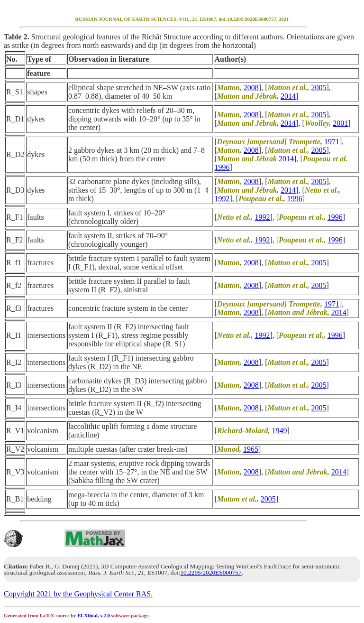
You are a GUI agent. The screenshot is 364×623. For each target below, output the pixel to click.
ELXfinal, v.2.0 (94, 616)
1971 (332, 142)
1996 (222, 167)
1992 (222, 199)
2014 (288, 96)
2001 (340, 123)
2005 (319, 88)
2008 (251, 88)
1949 (279, 431)
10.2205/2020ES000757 (211, 572)
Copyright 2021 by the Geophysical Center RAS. (78, 594)
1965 (251, 449)
